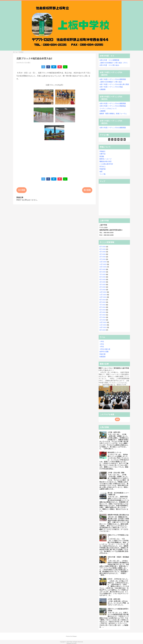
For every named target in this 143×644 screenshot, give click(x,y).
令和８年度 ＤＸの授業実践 (109, 60)
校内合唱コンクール (114, 452)
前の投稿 (87, 190)
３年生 (102, 347)
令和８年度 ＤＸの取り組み (109, 65)
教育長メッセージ (106, 159)
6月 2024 (103, 307)
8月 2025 (103, 272)
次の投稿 (22, 190)
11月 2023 (103, 325)
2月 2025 (103, 287)
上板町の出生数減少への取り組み (111, 82)
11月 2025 (103, 264)
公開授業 (102, 89)
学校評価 (102, 169)
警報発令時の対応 (106, 161)
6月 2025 (103, 277)
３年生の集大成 (105, 349)
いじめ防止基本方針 (106, 164)
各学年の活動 (104, 352)
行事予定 (102, 154)
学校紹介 (102, 151)
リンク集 (102, 174)
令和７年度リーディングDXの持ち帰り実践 (114, 84)
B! (54, 67)
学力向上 (102, 167)
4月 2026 (103, 252)
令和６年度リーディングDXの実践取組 (113, 106)
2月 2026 (103, 257)
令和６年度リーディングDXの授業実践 (113, 103)
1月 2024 (103, 320)
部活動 (102, 156)
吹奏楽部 (102, 357)
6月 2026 (103, 247)
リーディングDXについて (108, 109)
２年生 (102, 344)
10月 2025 (103, 267)
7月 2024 (103, 305)
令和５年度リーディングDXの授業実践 (113, 128)
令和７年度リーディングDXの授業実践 (113, 79)
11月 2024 (103, 295)
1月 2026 (103, 259)
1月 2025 (103, 290)
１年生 (102, 341)
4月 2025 (103, 282)
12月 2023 (103, 322)
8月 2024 (103, 302)
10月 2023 (103, 327)
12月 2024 (103, 292)
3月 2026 (103, 254)
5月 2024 (103, 310)
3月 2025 (103, 284)
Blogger (75, 636)
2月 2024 (103, 317)
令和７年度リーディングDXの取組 (111, 87)
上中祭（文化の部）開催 (116, 473)
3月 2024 (103, 315)
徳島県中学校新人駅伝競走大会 (118, 515)
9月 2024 (103, 300)
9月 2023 (103, 330)
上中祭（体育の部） (114, 432)
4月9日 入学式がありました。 (118, 579)
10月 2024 (103, 297)
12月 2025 (103, 262)
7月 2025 (103, 274)
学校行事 (102, 354)
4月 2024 (103, 312)
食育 (101, 172)
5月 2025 (103, 279)
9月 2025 (103, 269)
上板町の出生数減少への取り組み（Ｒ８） (114, 63)
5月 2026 (103, 249)
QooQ (75, 643)
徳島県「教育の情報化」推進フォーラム (113, 114)
